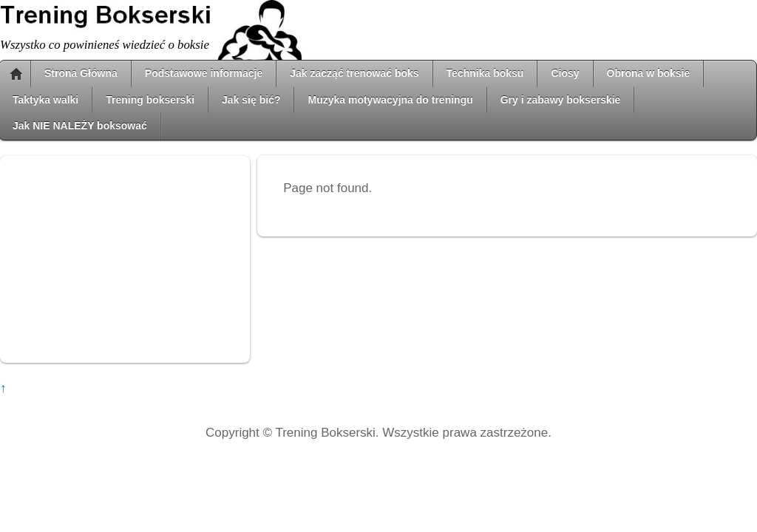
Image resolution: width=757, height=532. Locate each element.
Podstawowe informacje (204, 73)
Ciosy (565, 73)
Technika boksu (485, 73)
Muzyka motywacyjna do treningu (390, 100)
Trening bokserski (150, 100)
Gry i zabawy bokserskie (561, 100)
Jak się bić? (251, 100)
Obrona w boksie (649, 73)
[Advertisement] (125, 259)
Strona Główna (81, 73)
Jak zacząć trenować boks (354, 73)
